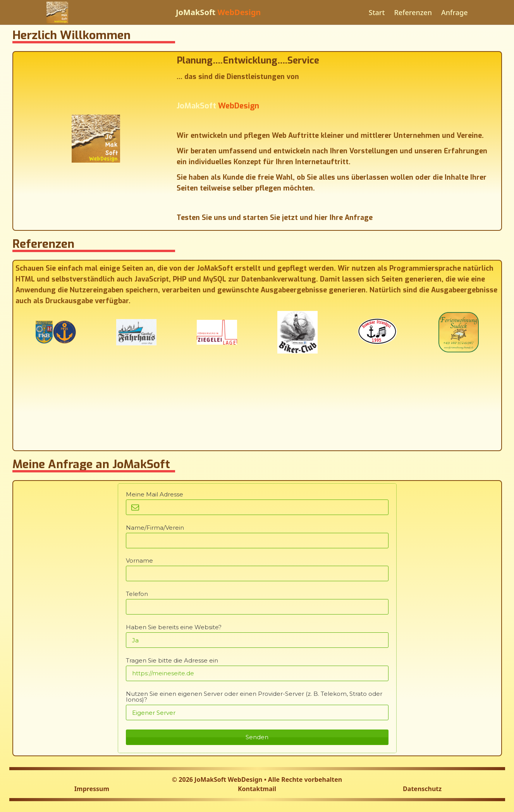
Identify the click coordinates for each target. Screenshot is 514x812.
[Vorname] (257, 573)
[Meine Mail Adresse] (257, 507)
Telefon (137, 594)
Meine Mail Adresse (155, 494)
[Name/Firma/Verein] (257, 541)
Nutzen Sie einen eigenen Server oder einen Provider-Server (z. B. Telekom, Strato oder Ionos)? (254, 697)
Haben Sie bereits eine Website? (174, 627)
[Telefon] (257, 607)
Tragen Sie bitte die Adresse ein (172, 660)
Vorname (139, 561)
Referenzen (413, 12)
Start (377, 12)
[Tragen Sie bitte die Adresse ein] (257, 673)
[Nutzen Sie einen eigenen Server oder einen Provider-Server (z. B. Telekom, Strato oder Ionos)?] (257, 712)
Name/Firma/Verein (155, 528)
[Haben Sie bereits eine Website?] (257, 640)
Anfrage (455, 12)
